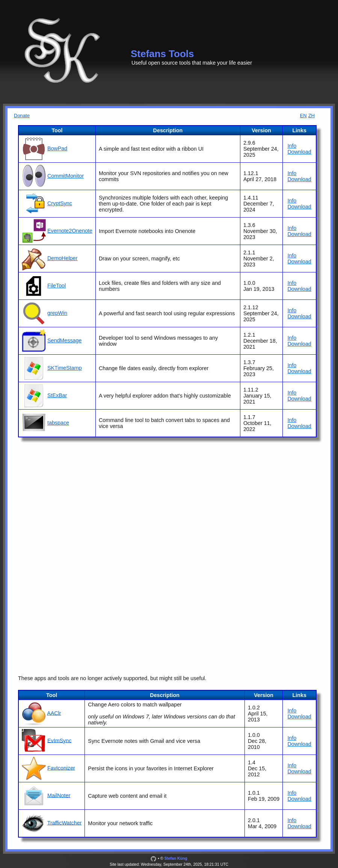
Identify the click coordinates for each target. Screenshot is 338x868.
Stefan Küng (176, 858)
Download (299, 152)
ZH (312, 116)
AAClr (54, 713)
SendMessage (64, 340)
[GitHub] (153, 858)
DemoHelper (62, 258)
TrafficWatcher (65, 823)
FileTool (57, 286)
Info (292, 146)
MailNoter (59, 795)
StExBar (57, 395)
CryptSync (60, 203)
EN (303, 116)
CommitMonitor (66, 176)
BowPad (57, 148)
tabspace (58, 423)
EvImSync (59, 740)
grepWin (57, 313)
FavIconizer (61, 768)
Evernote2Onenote (70, 231)
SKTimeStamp (65, 368)
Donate (22, 116)
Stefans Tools (162, 54)
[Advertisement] (169, 504)
